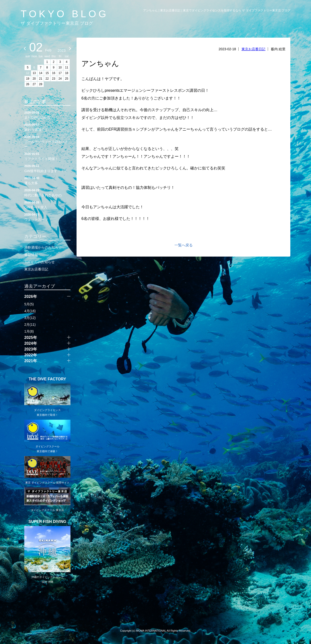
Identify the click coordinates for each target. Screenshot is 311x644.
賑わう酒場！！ (47, 127)
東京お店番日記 (253, 49)
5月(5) (29, 304)
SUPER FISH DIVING (47, 522)
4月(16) (30, 311)
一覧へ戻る (184, 245)
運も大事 (47, 180)
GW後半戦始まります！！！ (47, 168)
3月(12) (30, 318)
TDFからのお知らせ (39, 262)
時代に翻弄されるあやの (47, 192)
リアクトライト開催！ (47, 156)
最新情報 (31, 255)
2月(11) (30, 325)
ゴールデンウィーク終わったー (47, 142)
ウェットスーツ (47, 217)
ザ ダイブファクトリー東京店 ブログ (57, 23)
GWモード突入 (47, 205)
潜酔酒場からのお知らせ (43, 247)
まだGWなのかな (47, 115)
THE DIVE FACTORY (47, 379)
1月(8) (29, 331)
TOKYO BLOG (65, 14)
